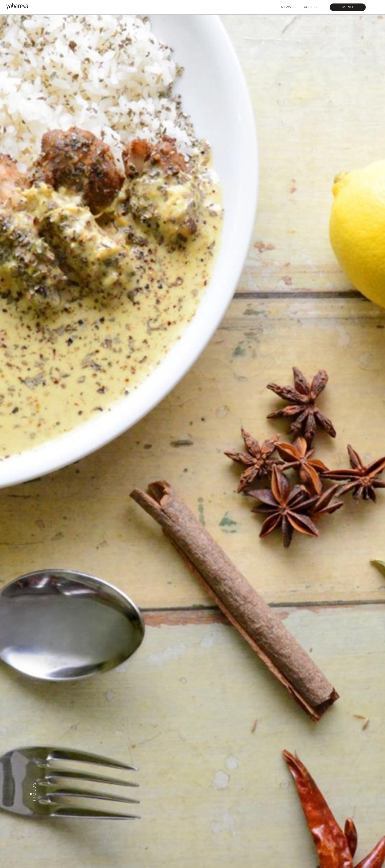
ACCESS (310, 7)
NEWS (286, 7)
